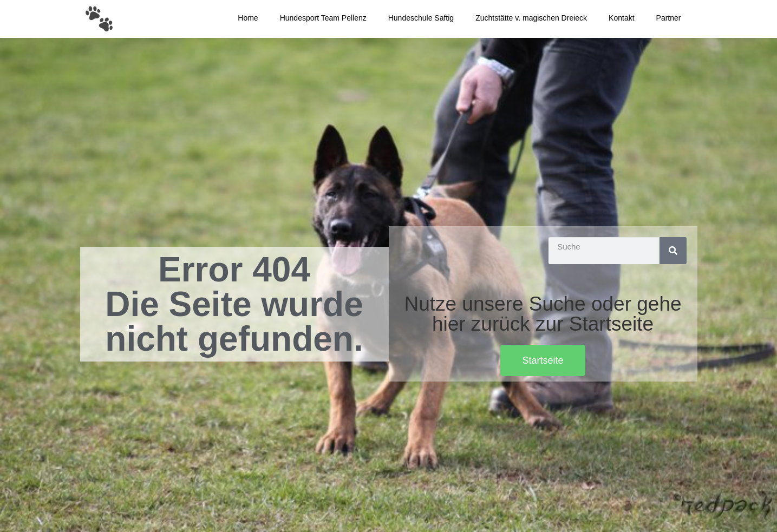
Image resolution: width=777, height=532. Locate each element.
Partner (669, 18)
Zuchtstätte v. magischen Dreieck (531, 18)
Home (248, 18)
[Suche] (673, 251)
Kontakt (621, 18)
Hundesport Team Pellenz (323, 18)
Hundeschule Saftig (421, 18)
